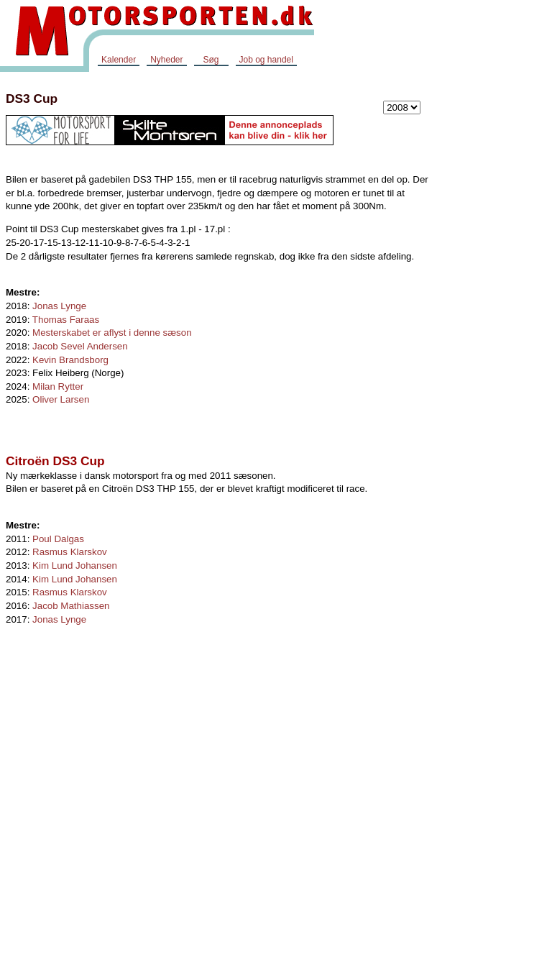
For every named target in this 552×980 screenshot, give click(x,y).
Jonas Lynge (59, 306)
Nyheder (166, 60)
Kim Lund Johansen (75, 565)
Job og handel (266, 60)
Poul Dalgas (58, 539)
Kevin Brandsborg (70, 360)
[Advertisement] (494, 298)
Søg (211, 60)
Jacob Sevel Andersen (80, 346)
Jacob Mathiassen (71, 606)
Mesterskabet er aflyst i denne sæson (112, 333)
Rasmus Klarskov (70, 552)
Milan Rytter (58, 386)
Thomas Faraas (66, 320)
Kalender (119, 60)
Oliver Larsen (61, 399)
